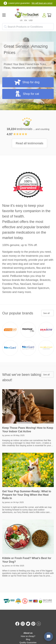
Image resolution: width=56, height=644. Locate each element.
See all (46, 313)
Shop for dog (27, 82)
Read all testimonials (29, 143)
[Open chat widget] (49, 637)
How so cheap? (28, 636)
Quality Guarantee (28, 643)
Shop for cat (27, 94)
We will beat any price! (42, 3)
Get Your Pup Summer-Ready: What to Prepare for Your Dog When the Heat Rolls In (27, 495)
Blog (28, 639)
